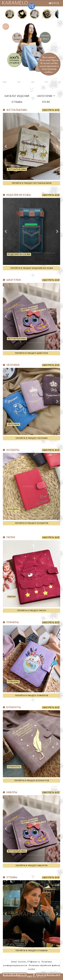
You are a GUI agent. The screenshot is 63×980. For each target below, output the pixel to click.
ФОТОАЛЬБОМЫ (17, 169)
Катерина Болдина (52, 940)
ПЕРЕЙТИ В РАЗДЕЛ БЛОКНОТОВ (32, 781)
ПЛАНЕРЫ (13, 682)
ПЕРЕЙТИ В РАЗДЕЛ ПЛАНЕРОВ (32, 696)
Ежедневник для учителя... (50, 765)
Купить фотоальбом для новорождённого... (47, 168)
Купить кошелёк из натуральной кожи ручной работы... (44, 253)
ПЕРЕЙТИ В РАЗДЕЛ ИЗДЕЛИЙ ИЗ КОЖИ (32, 268)
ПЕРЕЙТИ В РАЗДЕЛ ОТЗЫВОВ (32, 951)
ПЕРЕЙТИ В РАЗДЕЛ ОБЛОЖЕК (32, 438)
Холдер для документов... (51, 508)
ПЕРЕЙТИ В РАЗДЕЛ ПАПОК (32, 611)
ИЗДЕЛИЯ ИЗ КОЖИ (19, 254)
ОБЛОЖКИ (14, 424)
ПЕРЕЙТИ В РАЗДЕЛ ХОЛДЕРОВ (32, 523)
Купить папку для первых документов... (48, 595)
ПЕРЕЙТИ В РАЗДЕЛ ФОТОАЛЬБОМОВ (32, 183)
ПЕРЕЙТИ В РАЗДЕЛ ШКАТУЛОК (32, 353)
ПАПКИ (12, 597)
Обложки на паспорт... (51, 423)
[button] (6, 146)
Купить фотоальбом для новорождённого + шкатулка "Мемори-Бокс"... (41, 343)
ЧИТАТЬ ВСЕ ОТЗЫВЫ (15, 975)
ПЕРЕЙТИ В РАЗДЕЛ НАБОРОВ (32, 866)
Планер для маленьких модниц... (49, 680)
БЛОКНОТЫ (14, 767)
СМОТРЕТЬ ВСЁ (51, 110)
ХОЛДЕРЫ (13, 509)
